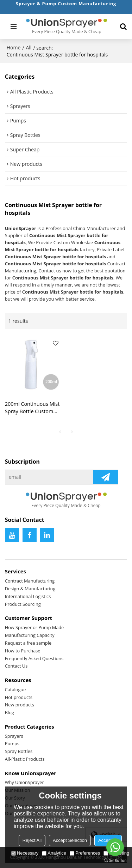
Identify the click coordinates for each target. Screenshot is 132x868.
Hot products (19, 697)
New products (20, 705)
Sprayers (14, 736)
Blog (10, 712)
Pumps (12, 743)
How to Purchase (23, 651)
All (29, 47)
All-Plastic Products (25, 759)
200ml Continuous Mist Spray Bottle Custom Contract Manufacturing (33, 408)
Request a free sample (28, 643)
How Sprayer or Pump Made (34, 627)
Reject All (32, 840)
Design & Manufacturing (30, 589)
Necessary (25, 853)
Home (14, 47)
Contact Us (16, 666)
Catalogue (15, 689)
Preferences (85, 853)
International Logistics (28, 596)
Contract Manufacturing (30, 581)
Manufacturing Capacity (30, 635)
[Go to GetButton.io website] (115, 861)
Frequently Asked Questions (34, 658)
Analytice (54, 853)
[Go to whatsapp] (115, 847)
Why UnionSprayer (24, 782)
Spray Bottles (19, 751)
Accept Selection (70, 840)
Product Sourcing (23, 604)
